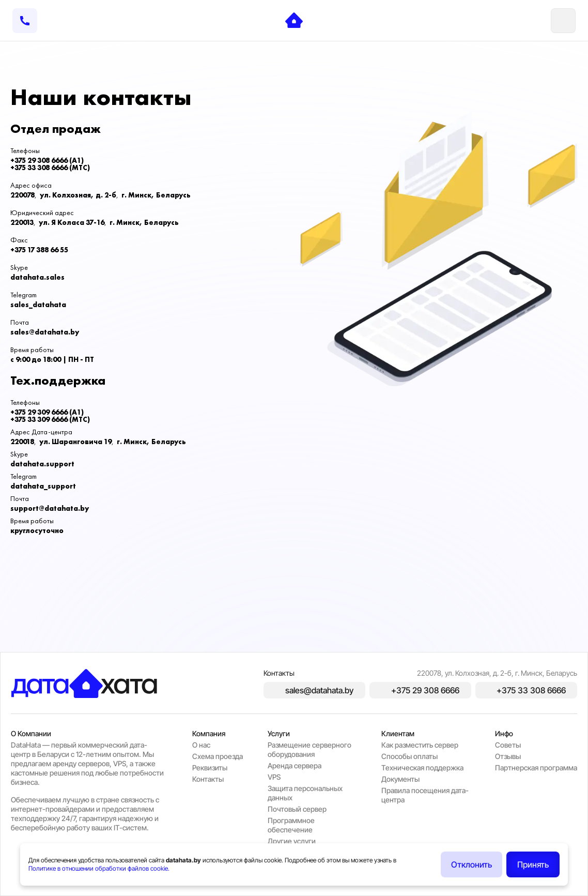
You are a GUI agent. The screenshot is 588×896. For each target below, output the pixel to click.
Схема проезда (218, 756)
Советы (508, 745)
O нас (201, 745)
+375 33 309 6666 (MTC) (50, 419)
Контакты (208, 779)
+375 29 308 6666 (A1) (47, 160)
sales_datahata (38, 305)
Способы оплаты (409, 756)
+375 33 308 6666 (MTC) (50, 168)
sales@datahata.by (45, 332)
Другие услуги (292, 841)
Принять (533, 864)
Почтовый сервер (297, 809)
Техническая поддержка (422, 768)
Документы (400, 779)
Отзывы (508, 756)
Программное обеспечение (291, 825)
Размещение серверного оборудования (310, 749)
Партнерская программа (536, 768)
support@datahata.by (50, 508)
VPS (274, 777)
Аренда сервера (295, 765)
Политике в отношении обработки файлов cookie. (99, 868)
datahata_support (43, 486)
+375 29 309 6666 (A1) (47, 412)
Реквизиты (210, 768)
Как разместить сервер (420, 745)
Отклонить (471, 864)
